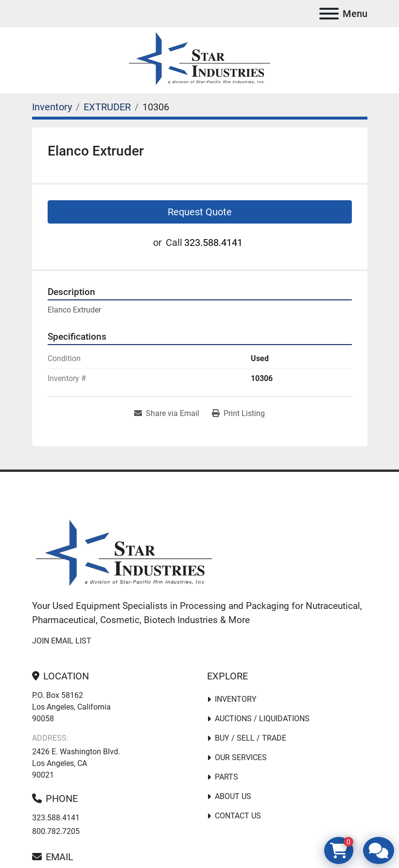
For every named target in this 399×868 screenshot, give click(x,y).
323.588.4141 (213, 243)
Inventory (236, 699)
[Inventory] (52, 107)
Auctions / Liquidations (262, 719)
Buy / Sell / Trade (251, 738)
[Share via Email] (167, 414)
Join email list (62, 641)
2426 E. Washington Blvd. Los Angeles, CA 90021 (76, 763)
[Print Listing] (238, 414)
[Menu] (329, 14)
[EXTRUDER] (107, 107)
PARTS (226, 777)
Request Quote (200, 212)
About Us (233, 796)
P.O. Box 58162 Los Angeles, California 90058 (71, 707)
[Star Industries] (124, 555)
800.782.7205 (56, 831)
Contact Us (238, 816)
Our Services (241, 757)
